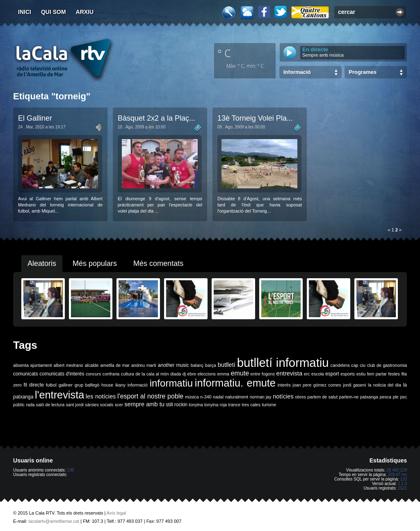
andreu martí (144, 365)
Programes (363, 72)
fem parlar (377, 374)
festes (394, 374)
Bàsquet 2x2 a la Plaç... (156, 118)
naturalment (237, 397)
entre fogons (263, 374)
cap (355, 365)
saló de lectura (50, 405)
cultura (128, 374)
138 (70, 470)
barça (211, 365)
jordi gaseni (354, 385)
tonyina (196, 405)
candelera (340, 365)
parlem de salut (323, 397)
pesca (386, 397)
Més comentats (158, 263)
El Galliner (35, 118)
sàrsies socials (99, 405)
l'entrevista (59, 395)
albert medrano (68, 365)
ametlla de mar (115, 365)
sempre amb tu (144, 404)
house (107, 385)
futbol (51, 385)
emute (240, 373)
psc (403, 397)
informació (138, 385)
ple (396, 397)
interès (284, 385)
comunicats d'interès (62, 374)
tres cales (251, 405)
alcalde (92, 365)
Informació (297, 72)
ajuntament (41, 365)
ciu (363, 365)
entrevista (290, 373)
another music (173, 365)
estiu (361, 374)
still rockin (177, 405)
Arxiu (85, 12)
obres (300, 397)
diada (176, 374)
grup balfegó (87, 385)
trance (235, 405)
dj (184, 374)
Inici (25, 12)
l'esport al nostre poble (150, 396)
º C (224, 53)
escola (318, 374)
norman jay (261, 397)
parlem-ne (349, 397)
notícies (283, 396)
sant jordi (75, 405)
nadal (218, 397)
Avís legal (116, 513)
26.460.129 (397, 470)
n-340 (206, 397)
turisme (269, 405)
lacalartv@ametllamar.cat (54, 521)
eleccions (206, 374)
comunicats (26, 374)
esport (332, 374)
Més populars (95, 263)
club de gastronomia (387, 365)
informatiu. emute (235, 383)
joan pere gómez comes (317, 385)
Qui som (54, 12)
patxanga (369, 397)
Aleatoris (42, 263)
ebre (192, 374)
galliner (66, 385)
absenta (21, 365)
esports (348, 374)
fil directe (34, 385)
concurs (93, 374)
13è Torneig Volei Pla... (255, 118)
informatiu (171, 383)
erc (307, 374)
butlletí (227, 365)
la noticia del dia (385, 385)
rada (30, 405)
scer (119, 405)
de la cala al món (152, 374)
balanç (197, 365)
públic (19, 405)
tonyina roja (216, 405)
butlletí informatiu (283, 363)
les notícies (101, 396)
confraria (111, 374)
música (192, 397)
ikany (120, 385)
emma (223, 374)
